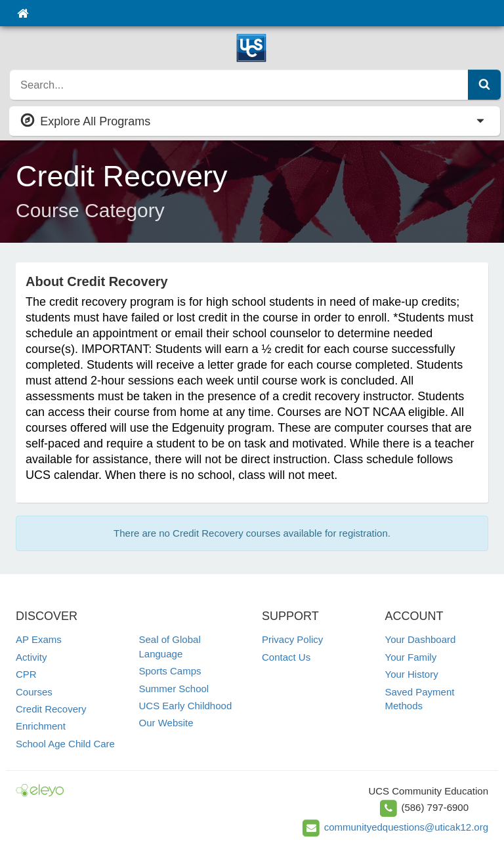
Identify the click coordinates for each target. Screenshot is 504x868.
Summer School (174, 689)
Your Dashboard (421, 639)
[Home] (23, 13)
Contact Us (286, 657)
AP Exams (39, 639)
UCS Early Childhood (186, 706)
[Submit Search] (484, 85)
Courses (34, 692)
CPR (26, 674)
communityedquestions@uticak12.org (406, 827)
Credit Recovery (51, 709)
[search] (239, 85)
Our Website (166, 723)
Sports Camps (170, 671)
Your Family (411, 657)
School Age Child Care (65, 744)
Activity (31, 657)
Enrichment (41, 726)
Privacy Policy (292, 639)
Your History (412, 674)
